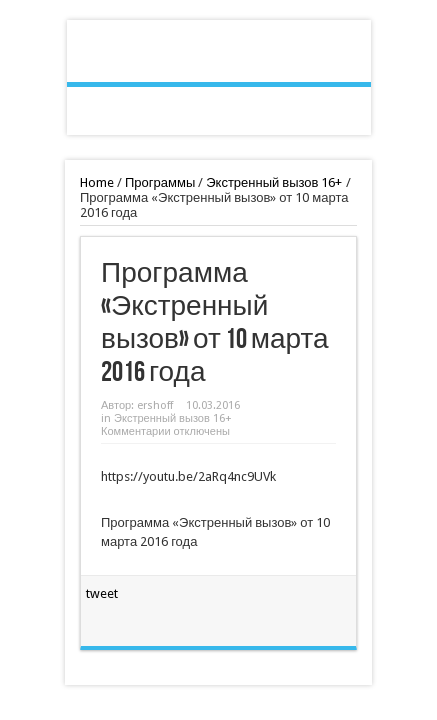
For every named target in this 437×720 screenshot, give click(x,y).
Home (97, 182)
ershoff (155, 405)
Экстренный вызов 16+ (274, 182)
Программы (160, 182)
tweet (102, 593)
